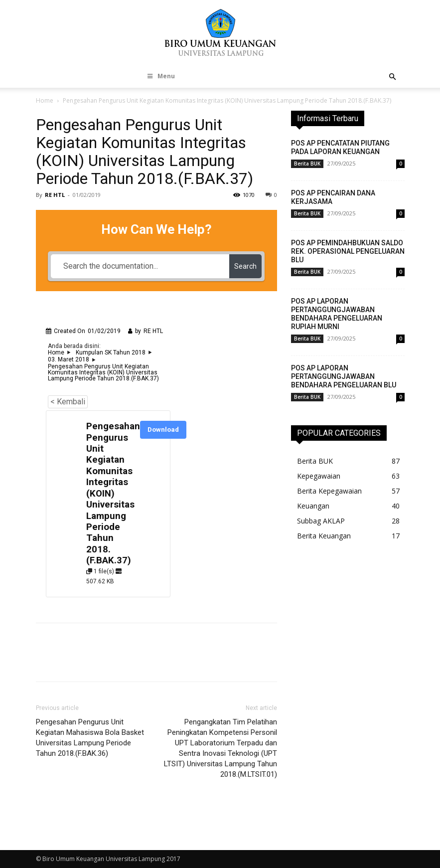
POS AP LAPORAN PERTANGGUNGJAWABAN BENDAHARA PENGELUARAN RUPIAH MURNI (337, 314)
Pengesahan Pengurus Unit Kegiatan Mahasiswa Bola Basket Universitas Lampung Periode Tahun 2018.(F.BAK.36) (90, 738)
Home (45, 100)
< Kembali (68, 402)
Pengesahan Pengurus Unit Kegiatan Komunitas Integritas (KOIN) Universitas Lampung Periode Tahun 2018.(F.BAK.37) (113, 493)
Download (163, 430)
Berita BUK (307, 164)
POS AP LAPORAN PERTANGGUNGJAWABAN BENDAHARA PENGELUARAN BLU (344, 376)
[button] (393, 77)
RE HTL (55, 195)
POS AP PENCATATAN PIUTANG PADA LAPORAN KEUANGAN (340, 147)
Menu (160, 76)
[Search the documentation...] (140, 266)
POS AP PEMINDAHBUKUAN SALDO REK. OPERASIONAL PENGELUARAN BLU (348, 251)
